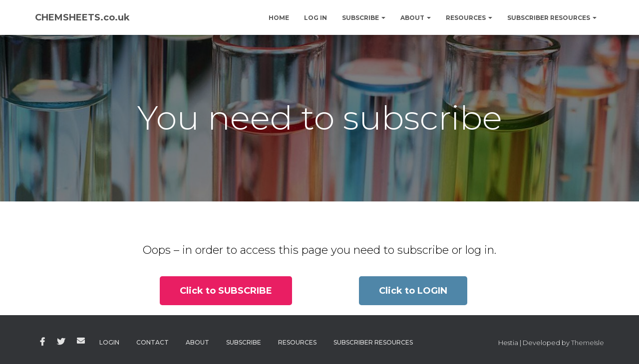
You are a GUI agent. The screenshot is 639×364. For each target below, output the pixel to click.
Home (279, 18)
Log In (316, 18)
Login (109, 342)
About (416, 18)
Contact (153, 342)
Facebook (42, 342)
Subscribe (364, 18)
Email (81, 341)
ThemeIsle (588, 343)
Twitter (61, 342)
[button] (226, 291)
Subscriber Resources (552, 18)
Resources (469, 18)
